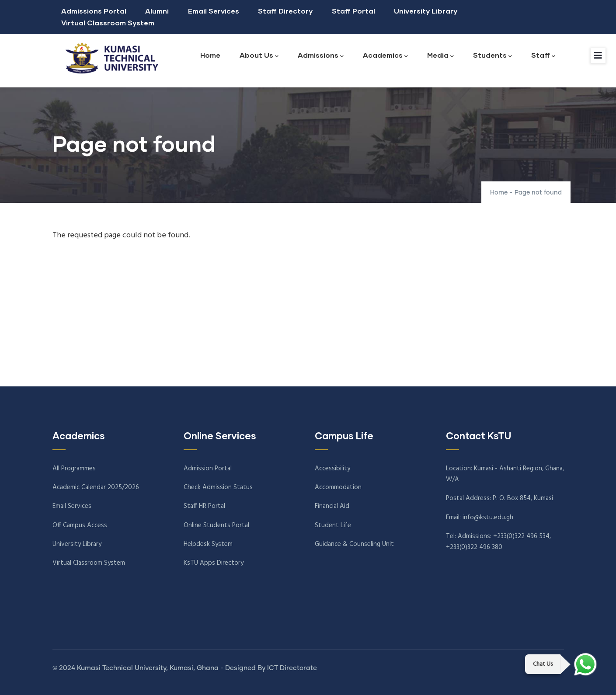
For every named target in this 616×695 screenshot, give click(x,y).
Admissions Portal (94, 11)
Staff (543, 56)
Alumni (157, 11)
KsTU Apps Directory (214, 563)
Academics (385, 56)
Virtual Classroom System (108, 23)
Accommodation (338, 487)
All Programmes (74, 469)
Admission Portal (208, 469)
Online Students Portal (216, 525)
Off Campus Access (80, 525)
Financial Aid (332, 506)
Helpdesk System (208, 544)
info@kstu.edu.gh (488, 518)
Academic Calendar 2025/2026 (96, 487)
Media (440, 56)
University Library (426, 11)
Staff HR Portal (204, 506)
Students (492, 56)
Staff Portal (353, 11)
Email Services (214, 11)
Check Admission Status (218, 487)
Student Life (333, 525)
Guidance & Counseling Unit (354, 544)
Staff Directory (285, 11)
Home (210, 55)
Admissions (321, 56)
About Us (259, 56)
